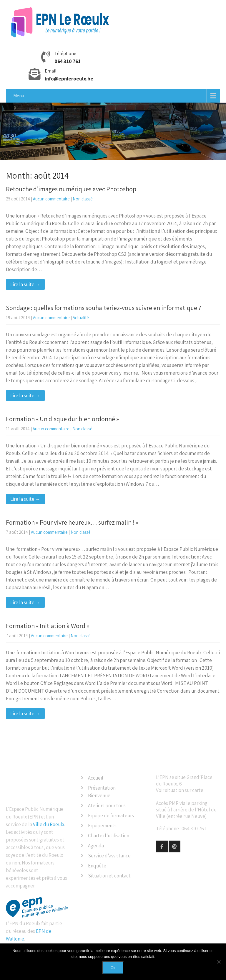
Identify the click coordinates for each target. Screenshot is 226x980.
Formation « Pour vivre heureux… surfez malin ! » (72, 522)
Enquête (97, 866)
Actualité (81, 318)
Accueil (96, 778)
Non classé (83, 199)
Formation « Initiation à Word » (48, 626)
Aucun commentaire (51, 199)
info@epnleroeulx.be (69, 79)
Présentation (102, 788)
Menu (19, 96)
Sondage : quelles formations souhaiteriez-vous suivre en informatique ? (103, 308)
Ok (113, 968)
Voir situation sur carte (180, 790)
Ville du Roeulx (49, 824)
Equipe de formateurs (111, 816)
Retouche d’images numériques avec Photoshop (71, 189)
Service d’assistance (109, 856)
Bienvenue (99, 795)
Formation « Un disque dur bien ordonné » (62, 419)
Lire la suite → (25, 284)
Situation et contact (109, 876)
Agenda (96, 846)
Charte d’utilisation (109, 836)
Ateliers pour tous (107, 806)
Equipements (102, 826)
